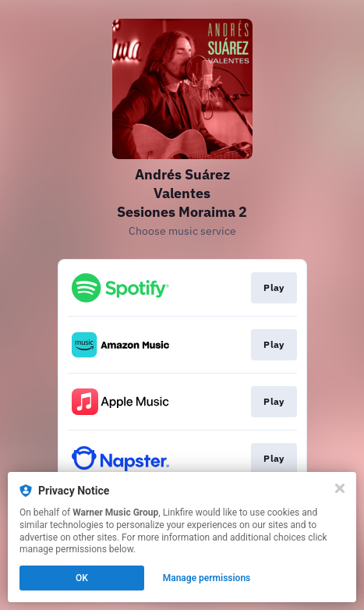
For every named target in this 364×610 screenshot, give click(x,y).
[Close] (340, 488)
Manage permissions (207, 578)
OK (82, 578)
